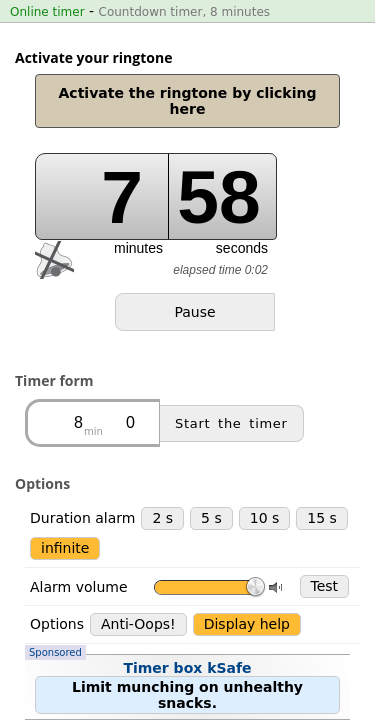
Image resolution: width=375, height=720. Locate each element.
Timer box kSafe (182, 544)
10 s (265, 416)
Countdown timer (84, 613)
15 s (322, 416)
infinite (65, 446)
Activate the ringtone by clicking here (188, 101)
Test (325, 484)
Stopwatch (206, 613)
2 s (162, 416)
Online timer (47, 12)
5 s (211, 416)
